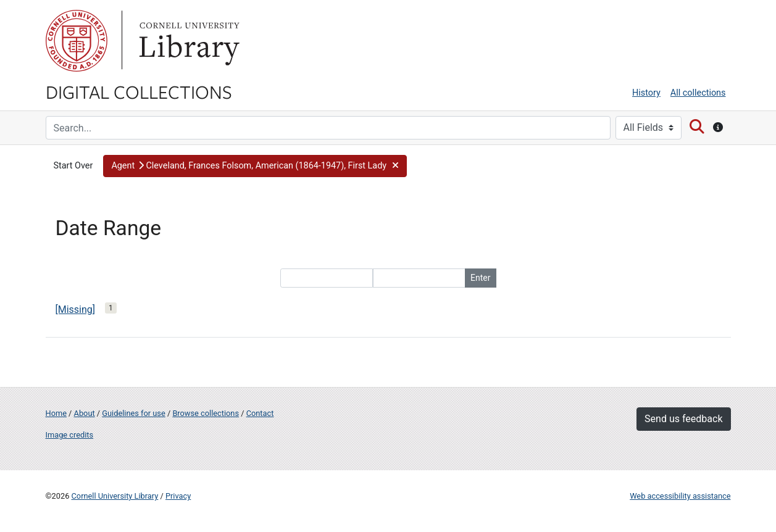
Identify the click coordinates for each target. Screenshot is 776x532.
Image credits (70, 435)
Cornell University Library (115, 496)
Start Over (73, 166)
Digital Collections (139, 91)
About (85, 413)
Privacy (178, 496)
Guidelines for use (133, 413)
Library (188, 41)
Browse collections (206, 413)
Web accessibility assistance (680, 496)
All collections (698, 93)
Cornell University (77, 41)
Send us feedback (683, 419)
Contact (260, 413)
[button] (255, 166)
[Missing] (76, 310)
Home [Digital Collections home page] (56, 413)
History (646, 93)
